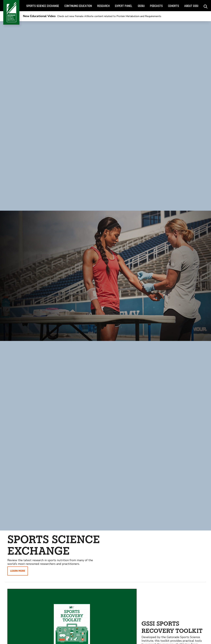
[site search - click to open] (206, 6)
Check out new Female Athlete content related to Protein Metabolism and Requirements (92, 16)
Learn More (18, 571)
